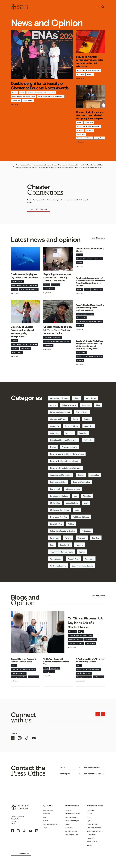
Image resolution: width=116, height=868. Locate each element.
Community (55, 426)
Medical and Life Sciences (85, 138)
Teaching (80, 545)
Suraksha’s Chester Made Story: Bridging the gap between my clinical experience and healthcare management (90, 345)
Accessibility (91, 810)
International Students (72, 814)
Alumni (79, 123)
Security (89, 845)
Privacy (89, 817)
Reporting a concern (72, 835)
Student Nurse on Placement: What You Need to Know (24, 660)
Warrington (89, 559)
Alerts (45, 828)
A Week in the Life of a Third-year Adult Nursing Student (90, 660)
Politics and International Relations (63, 531)
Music (77, 510)
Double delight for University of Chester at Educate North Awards (40, 86)
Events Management (69, 447)
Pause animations (21, 853)
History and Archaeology (82, 482)
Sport (52, 545)
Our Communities (71, 831)
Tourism (80, 263)
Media (86, 503)
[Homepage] (20, 7)
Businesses (69, 828)
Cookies (89, 814)
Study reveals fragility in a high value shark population (25, 276)
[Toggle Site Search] (103, 7)
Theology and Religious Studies (62, 552)
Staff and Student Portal (51, 824)
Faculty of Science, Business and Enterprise (51, 97)
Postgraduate (99, 138)
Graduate (80, 130)
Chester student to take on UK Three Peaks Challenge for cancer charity (57, 330)
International (16, 100)
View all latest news (98, 238)
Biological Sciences (18, 282)
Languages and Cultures (59, 496)
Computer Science (72, 426)
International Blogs (73, 489)
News (45, 817)
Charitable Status (92, 824)
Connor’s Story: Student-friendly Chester (90, 250)
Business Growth (82, 412)
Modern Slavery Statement (95, 831)
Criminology (55, 433)
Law (75, 496)
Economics (69, 433)
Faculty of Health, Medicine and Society (24, 97)
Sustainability (65, 545)
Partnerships (91, 838)
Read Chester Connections (38, 209)
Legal (89, 821)
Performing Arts (56, 524)
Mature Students (72, 503)
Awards (14, 93)
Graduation (89, 130)
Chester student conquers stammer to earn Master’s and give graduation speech (91, 115)
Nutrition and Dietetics (81, 517)
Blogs (98, 405)
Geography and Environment (61, 475)
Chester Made (89, 123)
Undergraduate (25, 348)
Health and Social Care (58, 482)
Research (90, 74)
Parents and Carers (71, 817)
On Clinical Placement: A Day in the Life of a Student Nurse (85, 623)
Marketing (87, 496)
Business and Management (53, 337)
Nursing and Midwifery (59, 517)
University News (28, 100)
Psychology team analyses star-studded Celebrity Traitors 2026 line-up (57, 277)
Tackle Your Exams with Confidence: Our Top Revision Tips (56, 662)
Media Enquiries (70, 774)
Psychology (81, 74)
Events (46, 821)
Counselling (89, 426)
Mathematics (55, 503)
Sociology (96, 538)
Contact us (47, 814)
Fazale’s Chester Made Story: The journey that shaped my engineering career (90, 307)
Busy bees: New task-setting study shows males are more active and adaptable (89, 62)
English (53, 447)
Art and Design (91, 398)
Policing (71, 524)
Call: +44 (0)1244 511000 (95, 774)
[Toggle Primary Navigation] (98, 7)
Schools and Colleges (72, 821)
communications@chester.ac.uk (47, 165)
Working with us (92, 842)
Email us (70, 768)
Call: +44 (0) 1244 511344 (95, 768)
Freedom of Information (95, 828)
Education (83, 433)
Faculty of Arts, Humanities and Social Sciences (41, 93)
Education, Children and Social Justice (64, 440)
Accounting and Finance (59, 398)
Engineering (88, 440)
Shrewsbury (82, 538)
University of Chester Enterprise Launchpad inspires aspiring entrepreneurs (22, 332)
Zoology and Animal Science (29, 289)
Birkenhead (86, 405)
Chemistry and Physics (58, 419)
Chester (22, 93)
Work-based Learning (58, 566)
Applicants (69, 810)
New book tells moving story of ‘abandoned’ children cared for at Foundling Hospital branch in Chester (90, 282)
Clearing (87, 419)
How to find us (48, 810)
